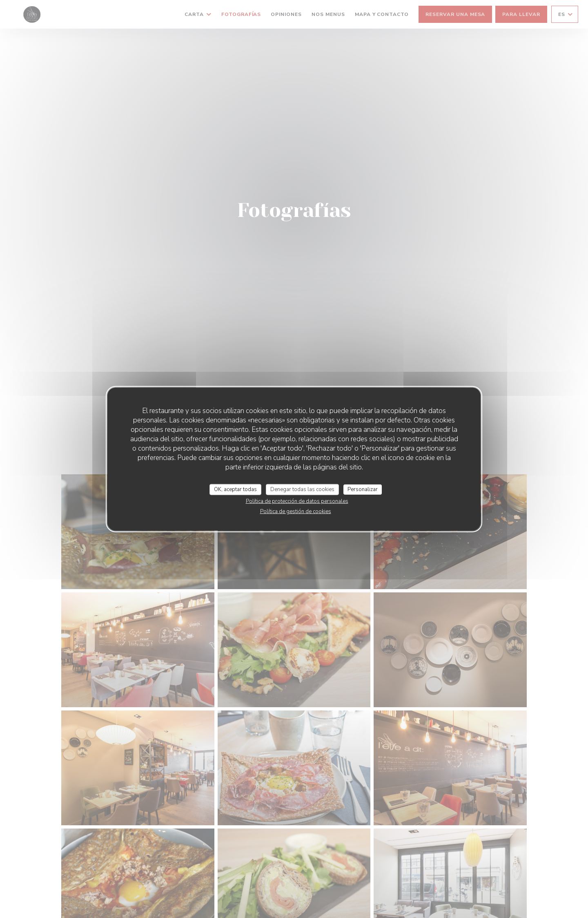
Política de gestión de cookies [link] (296, 511)
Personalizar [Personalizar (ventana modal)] (363, 489)
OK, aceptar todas (235, 489)
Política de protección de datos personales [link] (297, 501)
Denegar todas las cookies (302, 489)
